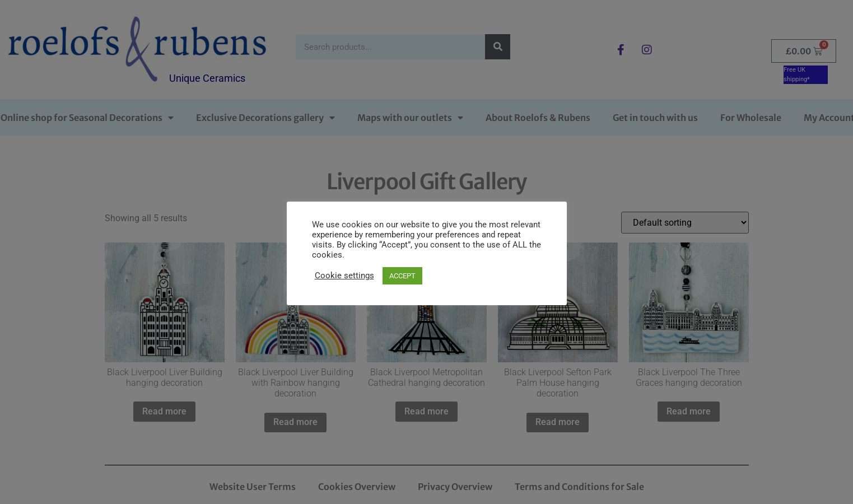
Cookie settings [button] (344, 276)
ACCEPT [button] (402, 276)
